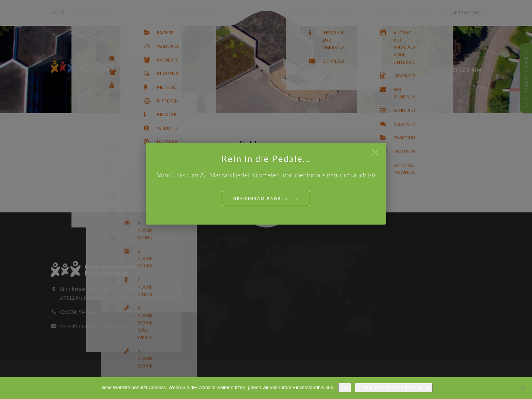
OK (345, 387)
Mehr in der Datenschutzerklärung (394, 387)
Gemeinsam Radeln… (263, 198)
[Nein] (523, 388)
